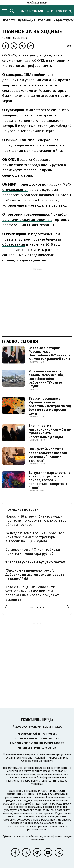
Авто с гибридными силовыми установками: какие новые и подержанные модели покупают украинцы (32, 593)
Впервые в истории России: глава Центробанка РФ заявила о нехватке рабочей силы (49, 353)
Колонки (44, 20)
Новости (9, 20)
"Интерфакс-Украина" (49, 771)
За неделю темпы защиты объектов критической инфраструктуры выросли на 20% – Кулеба (35, 537)
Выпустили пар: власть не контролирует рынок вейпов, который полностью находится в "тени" (49, 480)
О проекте (50, 734)
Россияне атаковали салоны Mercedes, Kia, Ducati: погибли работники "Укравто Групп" (46, 379)
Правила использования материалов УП (37, 743)
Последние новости (22, 510)
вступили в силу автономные (27, 220)
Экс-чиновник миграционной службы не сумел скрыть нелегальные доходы (50, 431)
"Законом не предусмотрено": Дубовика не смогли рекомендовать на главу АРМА (35, 575)
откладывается (15, 190)
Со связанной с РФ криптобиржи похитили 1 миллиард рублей (33, 552)
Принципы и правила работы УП (37, 748)
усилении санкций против (48, 80)
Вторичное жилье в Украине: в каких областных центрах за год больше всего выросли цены (50, 406)
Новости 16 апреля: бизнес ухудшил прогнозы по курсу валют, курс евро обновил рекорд (36, 521)
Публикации (27, 20)
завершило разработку (22, 115)
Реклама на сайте (29, 734)
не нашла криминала (43, 145)
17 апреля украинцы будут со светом (35, 562)
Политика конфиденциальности (37, 738)
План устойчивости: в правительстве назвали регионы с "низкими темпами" (48, 455)
